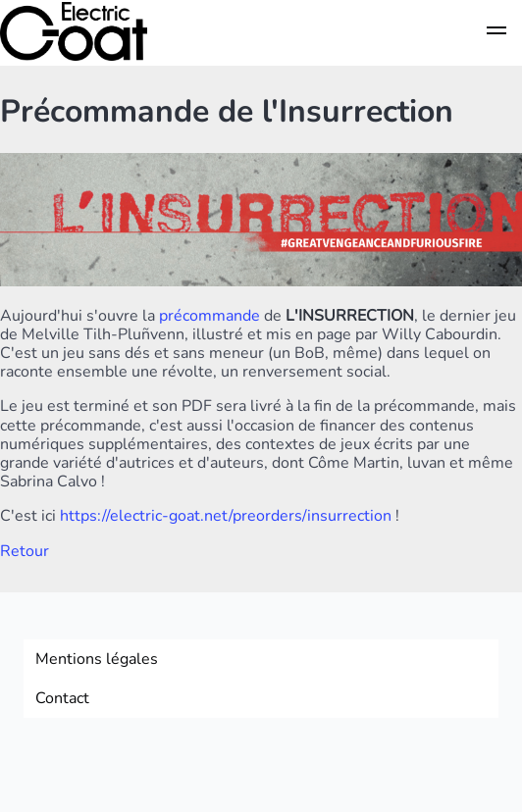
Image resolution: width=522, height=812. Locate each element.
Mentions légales (97, 659)
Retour (25, 551)
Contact (62, 698)
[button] (496, 33)
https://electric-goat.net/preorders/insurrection (226, 516)
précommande (209, 316)
